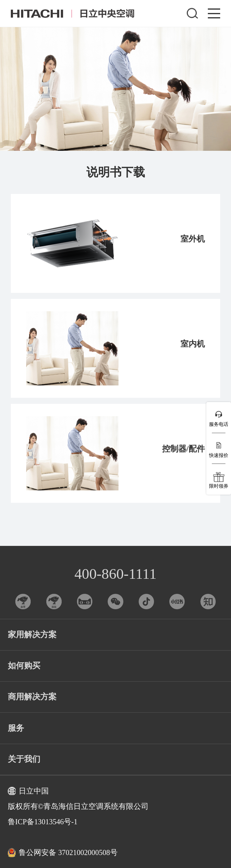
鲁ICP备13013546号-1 (43, 822)
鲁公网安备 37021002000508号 (63, 853)
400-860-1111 (116, 574)
